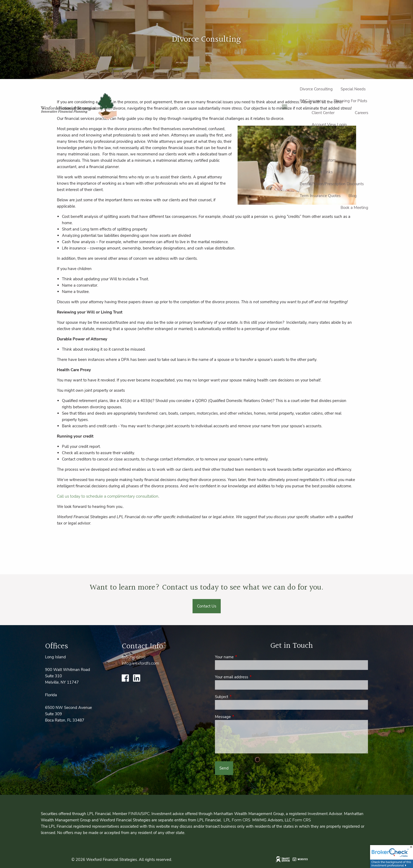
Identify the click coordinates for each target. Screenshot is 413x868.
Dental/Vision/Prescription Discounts (332, 184)
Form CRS (302, 820)
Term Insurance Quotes (320, 196)
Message (241, 717)
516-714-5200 (134, 657)
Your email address (250, 677)
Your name (243, 657)
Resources (309, 136)
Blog (353, 196)
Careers (362, 113)
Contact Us (207, 606)
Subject (240, 697)
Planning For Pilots (350, 101)
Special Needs (353, 89)
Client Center (323, 113)
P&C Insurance (313, 101)
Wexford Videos (314, 148)
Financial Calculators (318, 160)
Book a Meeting (354, 208)
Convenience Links (316, 172)
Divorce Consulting (316, 89)
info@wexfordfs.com (140, 663)
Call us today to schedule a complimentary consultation (108, 496)
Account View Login (329, 125)
